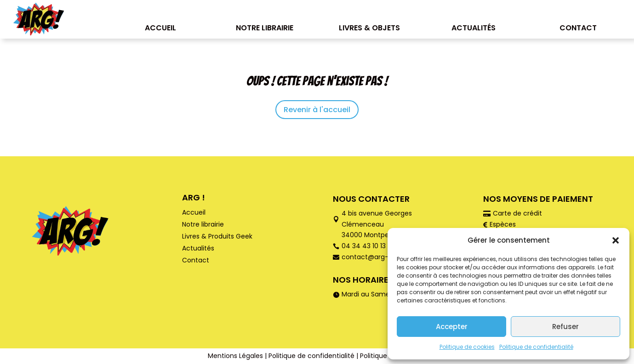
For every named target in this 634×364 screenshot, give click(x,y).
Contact (578, 28)
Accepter (452, 327)
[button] (616, 240)
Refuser (565, 327)
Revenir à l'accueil (317, 110)
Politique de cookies (467, 347)
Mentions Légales (235, 356)
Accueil (160, 28)
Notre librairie (265, 28)
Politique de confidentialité (536, 347)
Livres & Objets (369, 28)
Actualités (474, 28)
